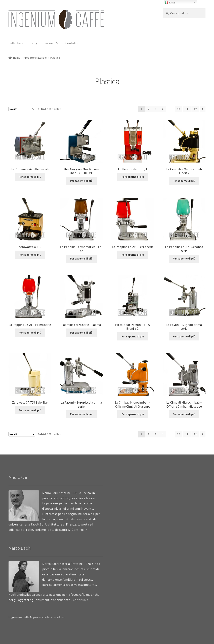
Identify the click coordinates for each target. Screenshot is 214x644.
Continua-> (80, 530)
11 (187, 109)
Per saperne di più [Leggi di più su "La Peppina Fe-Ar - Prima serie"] (30, 333)
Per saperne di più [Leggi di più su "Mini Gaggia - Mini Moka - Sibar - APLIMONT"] (81, 181)
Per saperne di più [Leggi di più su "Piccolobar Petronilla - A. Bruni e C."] (133, 336)
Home (17, 58)
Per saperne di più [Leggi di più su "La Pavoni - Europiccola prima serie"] (81, 414)
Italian (171, 3)
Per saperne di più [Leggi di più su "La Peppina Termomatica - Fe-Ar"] (81, 258)
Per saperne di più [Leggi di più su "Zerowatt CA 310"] (30, 255)
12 (195, 109)
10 (178, 109)
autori (49, 43)
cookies (59, 617)
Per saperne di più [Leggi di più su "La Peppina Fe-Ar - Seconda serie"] (184, 258)
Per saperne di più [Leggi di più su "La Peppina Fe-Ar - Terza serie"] (133, 255)
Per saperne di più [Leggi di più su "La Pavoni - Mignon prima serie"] (184, 336)
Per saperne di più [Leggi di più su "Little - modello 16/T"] (133, 177)
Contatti (71, 43)
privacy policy (42, 617)
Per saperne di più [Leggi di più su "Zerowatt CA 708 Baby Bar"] (30, 410)
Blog (34, 43)
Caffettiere (16, 43)
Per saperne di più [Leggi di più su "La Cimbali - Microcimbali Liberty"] (184, 181)
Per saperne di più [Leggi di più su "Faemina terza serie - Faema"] (81, 333)
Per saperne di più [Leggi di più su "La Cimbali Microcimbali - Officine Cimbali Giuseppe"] (133, 414)
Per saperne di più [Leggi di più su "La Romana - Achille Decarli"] (30, 177)
